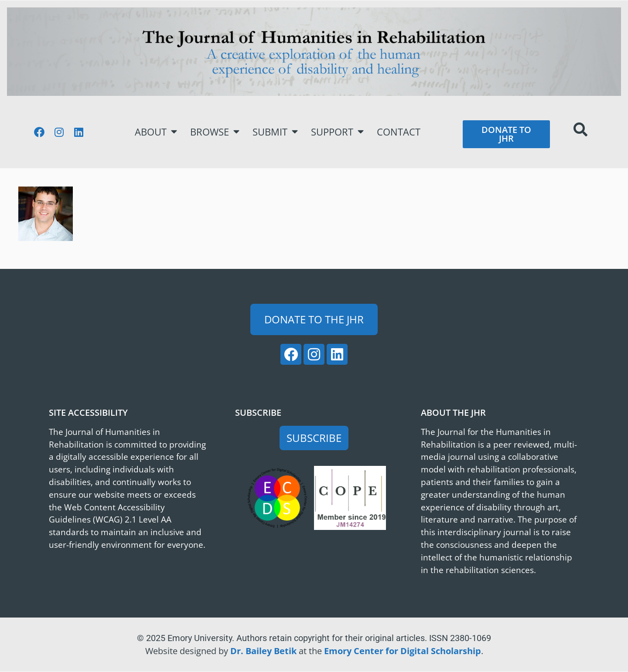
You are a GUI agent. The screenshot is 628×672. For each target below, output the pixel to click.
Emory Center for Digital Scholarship (403, 651)
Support (337, 132)
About (156, 132)
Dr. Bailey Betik (263, 651)
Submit (275, 132)
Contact (399, 132)
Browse (215, 132)
